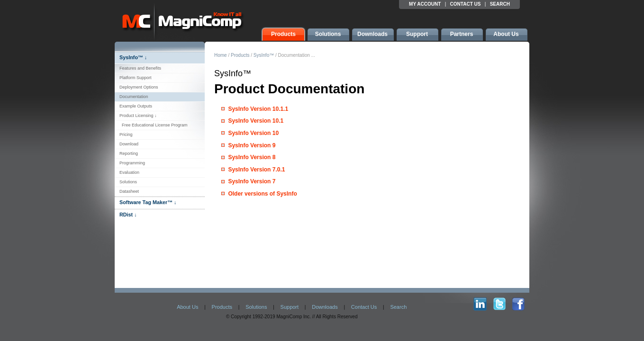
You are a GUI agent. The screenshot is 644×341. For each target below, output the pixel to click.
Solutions (128, 182)
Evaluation (129, 172)
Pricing (126, 135)
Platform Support (136, 78)
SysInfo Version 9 (252, 145)
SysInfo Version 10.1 (256, 121)
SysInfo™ (264, 55)
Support (290, 307)
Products (240, 55)
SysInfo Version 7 (252, 181)
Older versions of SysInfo (262, 194)
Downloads (325, 307)
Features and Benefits (140, 68)
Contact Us (364, 307)
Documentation (134, 97)
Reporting (129, 153)
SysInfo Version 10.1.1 (258, 109)
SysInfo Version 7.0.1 (256, 170)
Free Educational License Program (154, 125)
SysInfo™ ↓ (133, 57)
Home (221, 55)
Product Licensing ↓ (138, 116)
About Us (187, 307)
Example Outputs (136, 106)
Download (129, 144)
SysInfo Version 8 (252, 157)
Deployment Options (139, 87)
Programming (132, 163)
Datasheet (129, 191)
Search (398, 307)
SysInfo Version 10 (253, 133)
